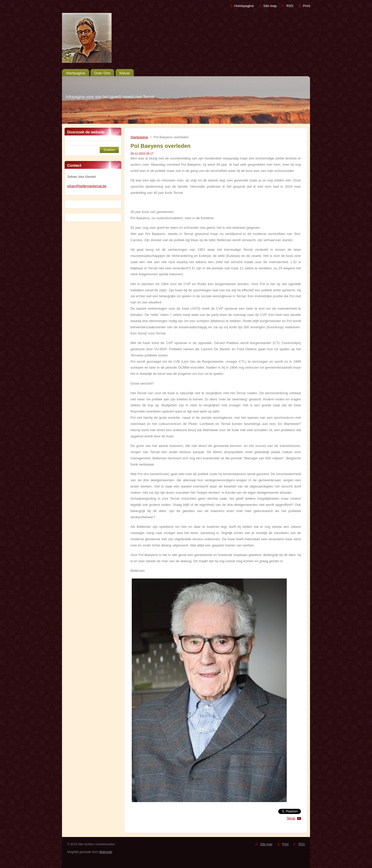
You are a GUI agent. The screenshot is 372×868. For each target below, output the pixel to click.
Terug (291, 818)
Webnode (106, 852)
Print (307, 6)
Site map (270, 6)
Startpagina (139, 137)
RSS (290, 6)
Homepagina (244, 6)
